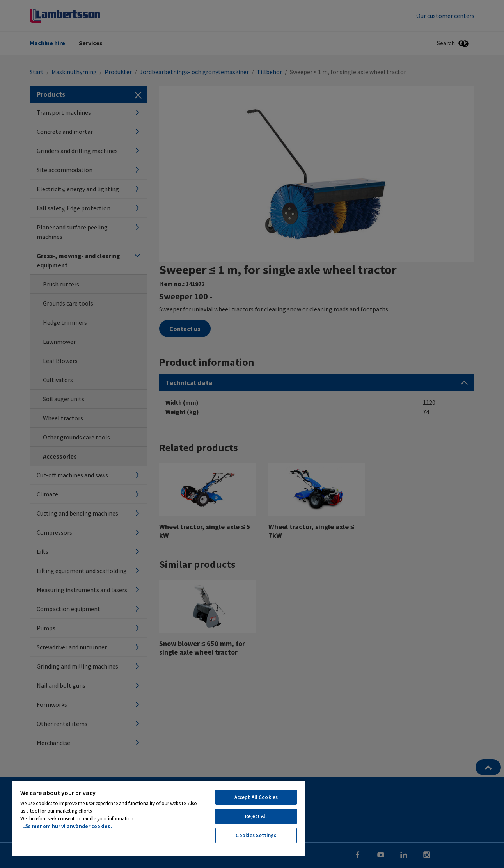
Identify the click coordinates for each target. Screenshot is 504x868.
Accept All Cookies (256, 797)
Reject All (256, 816)
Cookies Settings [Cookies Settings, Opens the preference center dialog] (256, 835)
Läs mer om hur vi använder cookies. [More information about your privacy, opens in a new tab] (67, 826)
